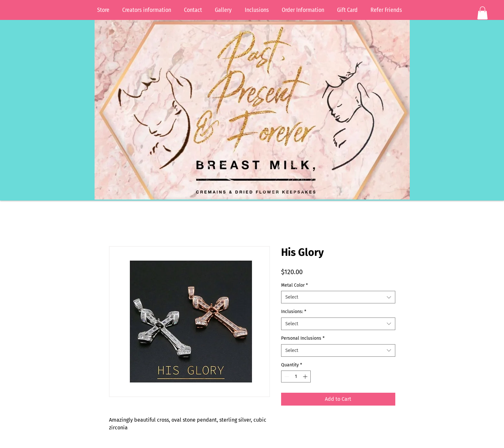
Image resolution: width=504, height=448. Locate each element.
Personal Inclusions (303, 338)
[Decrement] (286, 376)
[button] (482, 13)
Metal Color (294, 285)
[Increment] (306, 376)
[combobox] (338, 297)
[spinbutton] (296, 376)
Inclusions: (294, 312)
